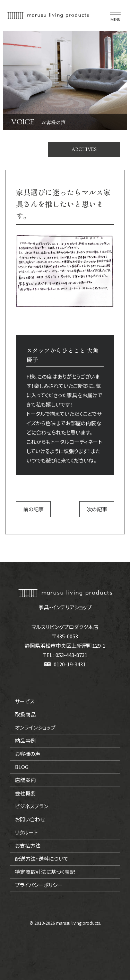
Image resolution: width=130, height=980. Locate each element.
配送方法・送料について (42, 859)
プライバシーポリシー (39, 885)
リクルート (26, 832)
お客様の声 (28, 754)
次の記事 (97, 509)
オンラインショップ (35, 727)
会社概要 (25, 793)
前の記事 (33, 509)
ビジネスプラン (32, 806)
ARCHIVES (84, 150)
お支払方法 (28, 845)
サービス (25, 701)
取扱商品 (25, 714)
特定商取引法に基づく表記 (45, 872)
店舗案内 (25, 780)
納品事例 (25, 740)
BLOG (22, 767)
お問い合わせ (30, 819)
